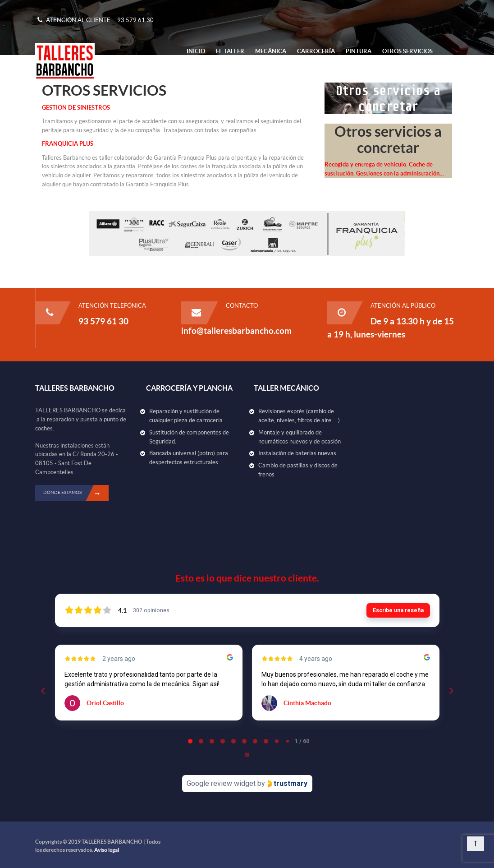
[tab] (190, 741)
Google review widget (221, 783)
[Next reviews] (451, 691)
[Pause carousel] (247, 755)
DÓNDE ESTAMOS (76, 493)
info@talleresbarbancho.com (236, 331)
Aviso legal (107, 850)
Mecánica (271, 51)
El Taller (230, 51)
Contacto (203, 70)
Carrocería (316, 51)
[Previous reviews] (43, 691)
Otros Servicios (407, 51)
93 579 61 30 (135, 20)
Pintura (359, 51)
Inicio (196, 51)
